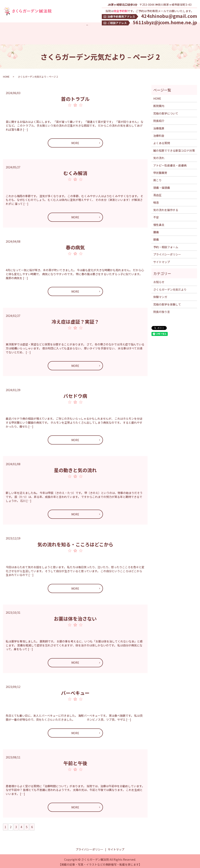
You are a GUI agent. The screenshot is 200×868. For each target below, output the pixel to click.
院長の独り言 (162, 310)
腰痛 (156, 230)
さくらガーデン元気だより (170, 288)
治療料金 (94, 32)
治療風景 (109, 32)
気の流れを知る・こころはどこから (75, 542)
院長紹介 (79, 32)
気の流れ (54, 38)
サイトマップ (162, 260)
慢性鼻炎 (159, 223)
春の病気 (75, 245)
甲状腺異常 (160, 171)
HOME (7, 32)
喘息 (156, 201)
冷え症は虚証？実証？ (75, 320)
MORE (75, 141)
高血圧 (157, 193)
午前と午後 (75, 761)
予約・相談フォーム (166, 245)
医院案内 (35, 32)
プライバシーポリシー (167, 253)
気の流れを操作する (166, 208)
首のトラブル (75, 97)
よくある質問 (127, 32)
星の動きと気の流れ (75, 468)
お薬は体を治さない (75, 617)
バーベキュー (75, 691)
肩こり (157, 178)
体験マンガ (177, 32)
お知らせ (159, 280)
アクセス (20, 32)
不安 (156, 215)
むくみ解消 (75, 171)
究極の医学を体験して (153, 32)
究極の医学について (57, 32)
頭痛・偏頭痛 (162, 186)
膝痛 (156, 238)
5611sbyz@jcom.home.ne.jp (165, 22)
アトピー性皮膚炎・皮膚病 (170, 163)
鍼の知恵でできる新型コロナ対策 (24, 38)
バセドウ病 (75, 394)
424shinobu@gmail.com (169, 16)
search (66, 38)
